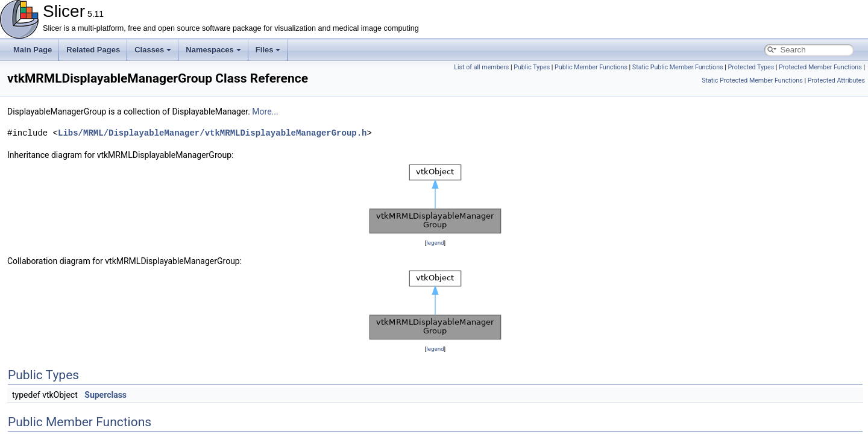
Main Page (33, 50)
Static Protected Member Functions (752, 80)
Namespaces (213, 50)
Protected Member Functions (820, 67)
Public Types (532, 67)
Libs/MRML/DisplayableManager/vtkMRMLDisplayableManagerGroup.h (212, 133)
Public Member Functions (591, 67)
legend (435, 243)
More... (265, 112)
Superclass (105, 395)
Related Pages (93, 50)
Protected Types (751, 67)
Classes (153, 50)
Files (268, 50)
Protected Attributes (836, 80)
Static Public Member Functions (678, 67)
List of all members (481, 67)
